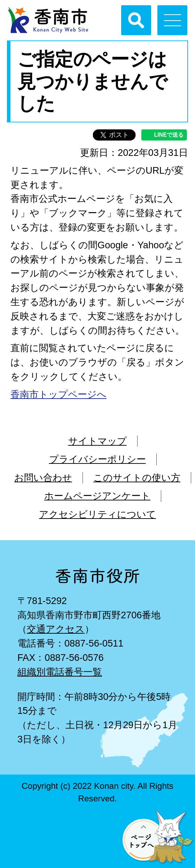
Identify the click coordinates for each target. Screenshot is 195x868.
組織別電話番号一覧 (60, 672)
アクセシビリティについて (97, 514)
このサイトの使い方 (137, 478)
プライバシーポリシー (97, 459)
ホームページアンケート (97, 496)
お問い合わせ (43, 478)
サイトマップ (97, 441)
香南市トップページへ (58, 394)
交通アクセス (56, 629)
